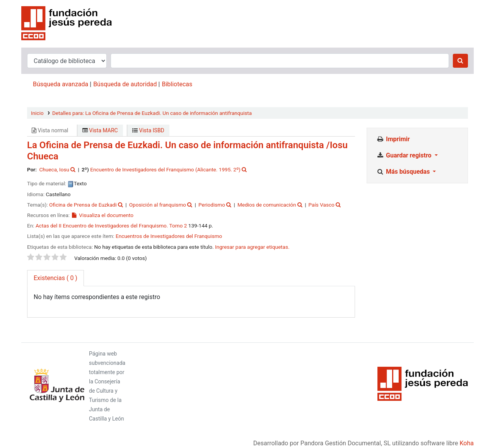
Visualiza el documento (102, 215)
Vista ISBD (148, 130)
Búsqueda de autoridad (125, 84)
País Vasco (322, 205)
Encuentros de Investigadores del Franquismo (169, 236)
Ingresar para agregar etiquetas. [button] (252, 247)
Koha (467, 443)
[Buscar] (460, 61)
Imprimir (393, 139)
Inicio (37, 113)
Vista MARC (100, 130)
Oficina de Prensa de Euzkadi (83, 205)
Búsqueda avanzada (61, 84)
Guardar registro (405, 155)
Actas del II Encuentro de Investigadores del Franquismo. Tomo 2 (111, 226)
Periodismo (212, 205)
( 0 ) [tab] (55, 278)
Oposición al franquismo (158, 205)
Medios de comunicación (267, 205)
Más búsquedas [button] (404, 172)
